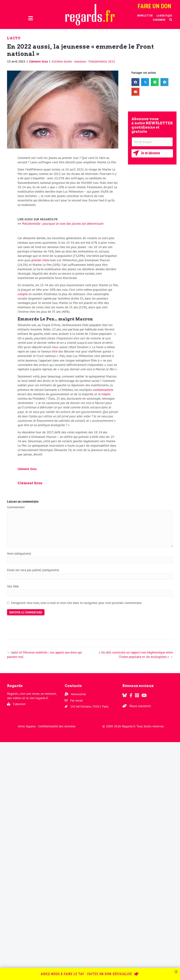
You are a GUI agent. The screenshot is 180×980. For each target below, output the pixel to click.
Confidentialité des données (57, 726)
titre (55, 351)
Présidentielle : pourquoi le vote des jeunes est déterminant (62, 224)
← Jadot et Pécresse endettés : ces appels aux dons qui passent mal (44, 655)
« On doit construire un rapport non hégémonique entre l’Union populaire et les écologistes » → (136, 655)
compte (23, 294)
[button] (171, 20)
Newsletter (78, 694)
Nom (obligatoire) (19, 553)
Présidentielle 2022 (102, 61)
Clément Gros (38, 61)
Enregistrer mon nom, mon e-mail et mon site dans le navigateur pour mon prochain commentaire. (77, 603)
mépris (106, 394)
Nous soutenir (140, 706)
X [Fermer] (176, 972)
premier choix (40, 260)
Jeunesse (80, 61)
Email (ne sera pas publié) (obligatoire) (33, 570)
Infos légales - (28, 726)
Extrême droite (62, 61)
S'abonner (19, 704)
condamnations (103, 390)
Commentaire (16, 507)
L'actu (14, 38)
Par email (76, 700)
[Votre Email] (152, 142)
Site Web (13, 586)
